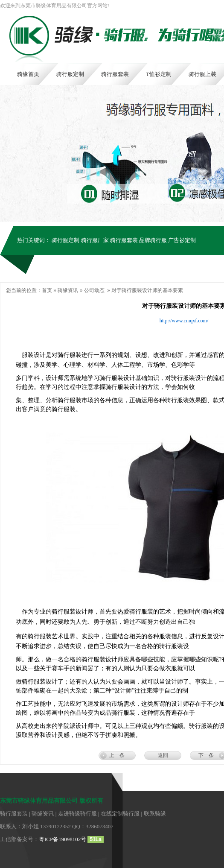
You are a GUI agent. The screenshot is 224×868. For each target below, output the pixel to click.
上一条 (117, 755)
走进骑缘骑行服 (77, 814)
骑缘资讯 (68, 290)
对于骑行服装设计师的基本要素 (147, 290)
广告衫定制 (182, 240)
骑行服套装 (124, 240)
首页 (47, 290)
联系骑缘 (155, 814)
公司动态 (94, 290)
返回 (163, 755)
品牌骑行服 (153, 240)
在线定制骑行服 (120, 814)
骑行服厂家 (95, 240)
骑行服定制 (65, 240)
